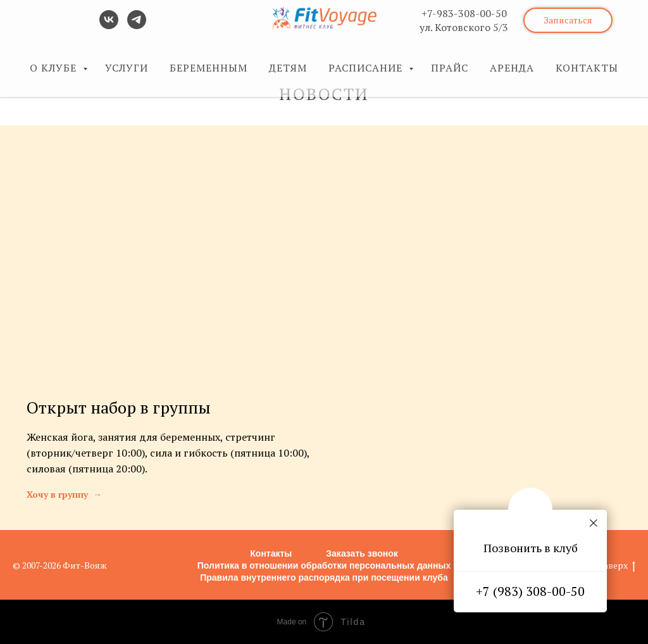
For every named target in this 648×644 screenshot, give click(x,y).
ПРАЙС (450, 68)
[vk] (109, 26)
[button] (568, 20)
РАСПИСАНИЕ (367, 68)
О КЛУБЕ (55, 68)
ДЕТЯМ (288, 68)
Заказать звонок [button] (362, 553)
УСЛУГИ (127, 68)
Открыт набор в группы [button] (119, 407)
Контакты (271, 553)
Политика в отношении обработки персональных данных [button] (324, 565)
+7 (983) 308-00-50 (530, 591)
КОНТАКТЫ (587, 68)
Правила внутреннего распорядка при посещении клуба (324, 578)
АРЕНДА (512, 68)
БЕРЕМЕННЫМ (209, 68)
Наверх (616, 566)
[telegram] (137, 26)
